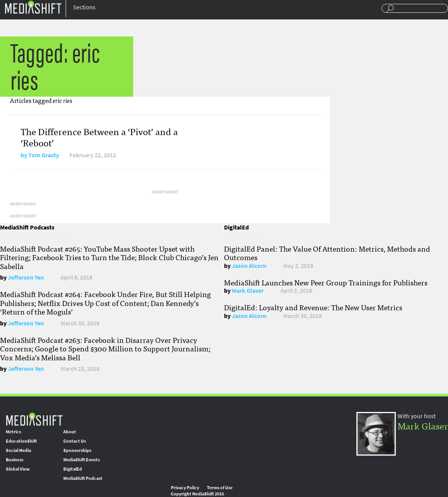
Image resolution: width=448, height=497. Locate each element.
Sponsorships (77, 450)
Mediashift (33, 7)
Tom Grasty (44, 155)
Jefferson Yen (26, 277)
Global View (18, 469)
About (70, 432)
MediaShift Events (82, 460)
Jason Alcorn (249, 266)
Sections (84, 7)
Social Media (18, 450)
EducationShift (21, 441)
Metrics (13, 432)
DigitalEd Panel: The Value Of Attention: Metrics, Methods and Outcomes (327, 253)
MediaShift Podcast (83, 478)
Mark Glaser (248, 291)
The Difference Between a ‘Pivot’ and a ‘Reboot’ (99, 137)
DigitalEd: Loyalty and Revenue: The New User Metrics (313, 307)
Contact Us (75, 441)
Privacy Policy (185, 488)
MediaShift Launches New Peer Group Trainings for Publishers (326, 282)
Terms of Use (220, 488)
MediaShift (34, 419)
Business (15, 460)
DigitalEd (73, 469)
